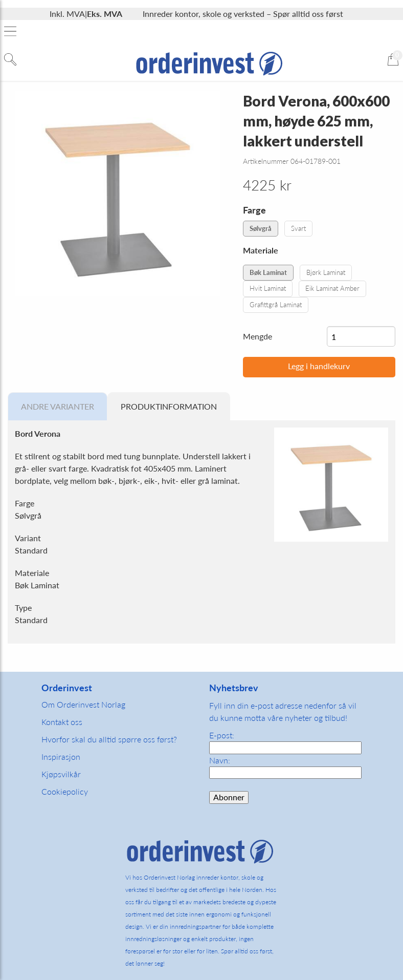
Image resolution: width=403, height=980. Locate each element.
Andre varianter (58, 406)
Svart (298, 228)
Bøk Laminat (268, 272)
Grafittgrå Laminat (276, 305)
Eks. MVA (105, 14)
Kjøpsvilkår (61, 774)
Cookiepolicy (65, 791)
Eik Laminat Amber (332, 288)
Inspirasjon (61, 757)
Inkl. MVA (67, 14)
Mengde (258, 336)
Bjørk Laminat (326, 272)
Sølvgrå (261, 228)
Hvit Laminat (268, 288)
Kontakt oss (62, 722)
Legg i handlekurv (319, 366)
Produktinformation (169, 406)
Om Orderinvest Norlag (83, 704)
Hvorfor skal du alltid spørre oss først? (109, 739)
